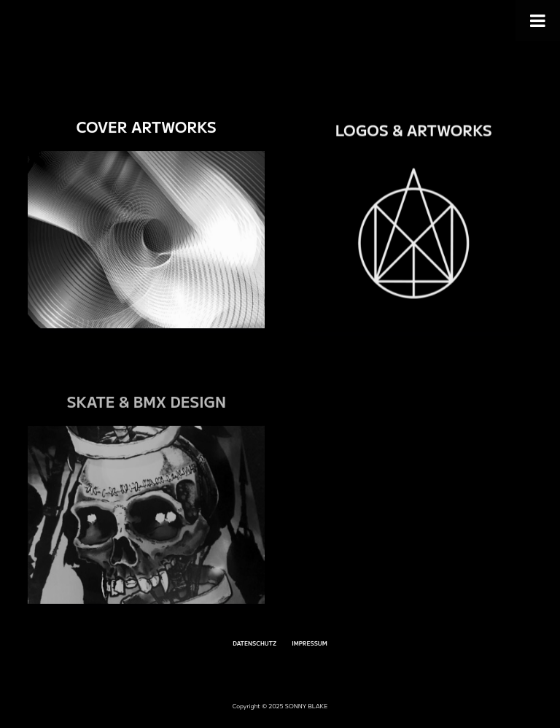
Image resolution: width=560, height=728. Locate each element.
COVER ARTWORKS (146, 127)
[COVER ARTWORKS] (146, 240)
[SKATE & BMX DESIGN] (146, 530)
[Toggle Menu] (538, 20)
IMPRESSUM (310, 643)
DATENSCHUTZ (254, 643)
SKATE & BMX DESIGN (146, 417)
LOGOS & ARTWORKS (414, 132)
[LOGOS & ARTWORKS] (414, 245)
